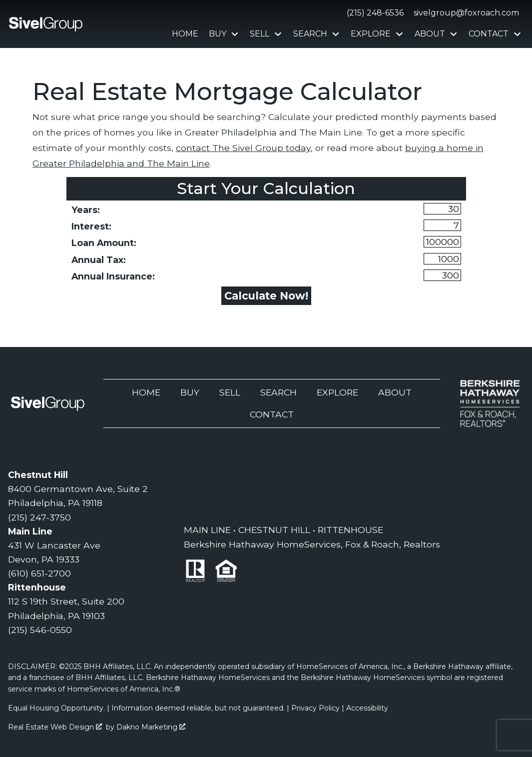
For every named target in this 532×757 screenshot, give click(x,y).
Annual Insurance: (113, 276)
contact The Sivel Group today (243, 148)
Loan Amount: (104, 243)
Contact (272, 414)
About (395, 392)
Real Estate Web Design (55, 727)
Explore (337, 392)
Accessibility (367, 708)
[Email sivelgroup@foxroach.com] (464, 13)
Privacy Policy (315, 708)
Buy (190, 392)
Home (185, 34)
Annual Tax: (99, 260)
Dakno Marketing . (152, 727)
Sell (230, 392)
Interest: (91, 226)
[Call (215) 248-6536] (373, 13)
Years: (86, 210)
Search (278, 392)
